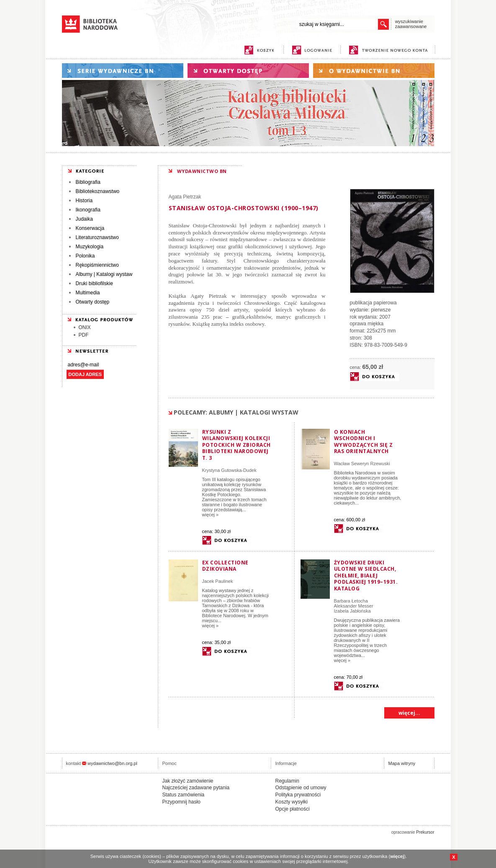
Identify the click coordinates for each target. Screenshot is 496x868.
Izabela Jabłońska (352, 611)
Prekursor (425, 832)
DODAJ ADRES (85, 374)
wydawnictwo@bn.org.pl (112, 763)
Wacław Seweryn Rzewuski (362, 464)
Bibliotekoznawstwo (98, 191)
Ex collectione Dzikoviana (225, 566)
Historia (84, 201)
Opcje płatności (293, 809)
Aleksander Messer (354, 606)
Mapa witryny (402, 763)
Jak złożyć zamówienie (188, 781)
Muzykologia (90, 247)
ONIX (85, 327)
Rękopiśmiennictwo (97, 265)
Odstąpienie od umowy (301, 788)
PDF (84, 335)
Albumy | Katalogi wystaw (104, 274)
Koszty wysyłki (292, 802)
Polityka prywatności (298, 795)
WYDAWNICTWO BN (202, 171)
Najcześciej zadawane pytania (196, 788)
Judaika (84, 219)
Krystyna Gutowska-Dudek (229, 470)
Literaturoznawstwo (97, 237)
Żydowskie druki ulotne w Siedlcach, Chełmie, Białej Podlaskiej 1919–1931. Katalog (366, 576)
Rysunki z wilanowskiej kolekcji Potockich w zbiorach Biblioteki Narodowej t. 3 (236, 445)
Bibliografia (88, 182)
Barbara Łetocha (351, 601)
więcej (397, 856)
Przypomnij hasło (181, 802)
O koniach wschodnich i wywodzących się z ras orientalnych (364, 442)
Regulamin (287, 781)
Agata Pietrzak (185, 197)
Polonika (85, 256)
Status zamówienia (184, 795)
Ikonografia (88, 210)
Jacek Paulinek (218, 581)
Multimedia (88, 293)
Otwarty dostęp (93, 302)
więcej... (409, 713)
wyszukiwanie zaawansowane (411, 24)
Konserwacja (90, 228)
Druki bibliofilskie (94, 283)
